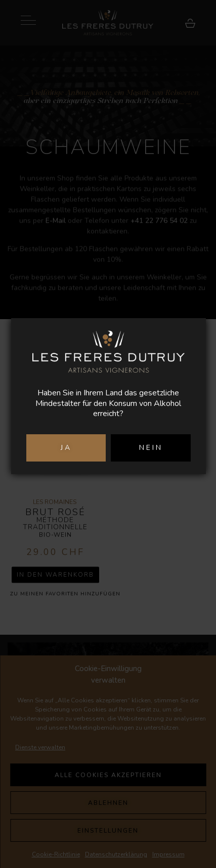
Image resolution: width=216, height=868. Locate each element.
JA (66, 448)
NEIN (151, 448)
